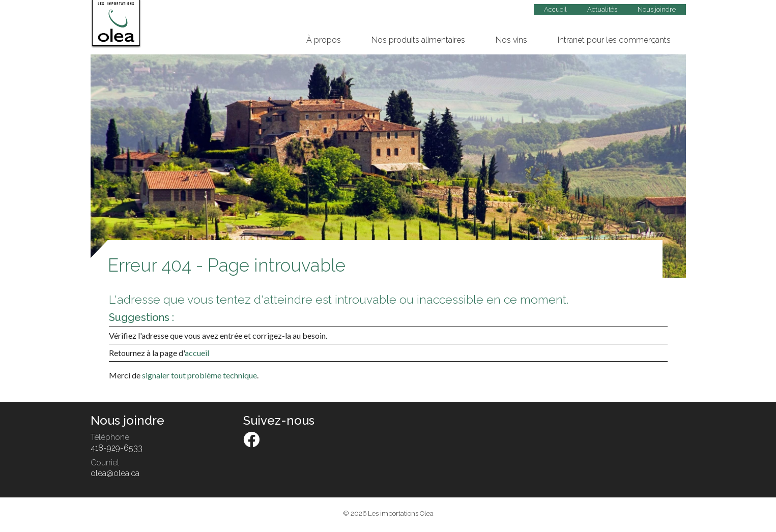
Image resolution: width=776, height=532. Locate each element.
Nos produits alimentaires (418, 40)
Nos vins (511, 40)
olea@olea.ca (115, 473)
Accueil (555, 9)
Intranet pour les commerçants (614, 40)
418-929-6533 (117, 448)
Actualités (602, 9)
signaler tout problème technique (199, 375)
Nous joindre (657, 9)
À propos (324, 40)
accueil (197, 353)
